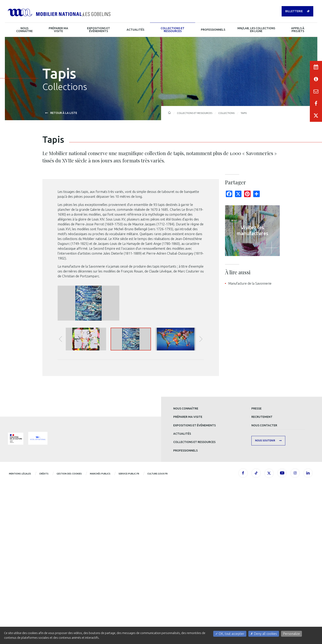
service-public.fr (129, 616)
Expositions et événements (194, 568)
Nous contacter (264, 568)
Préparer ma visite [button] (58, 30)
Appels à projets (298, 30)
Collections (226, 113)
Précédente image (60, 482)
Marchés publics (100, 616)
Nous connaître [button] (24, 30)
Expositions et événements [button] (99, 30)
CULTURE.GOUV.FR (157, 616)
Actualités (182, 576)
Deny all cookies (264, 634)
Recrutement (262, 559)
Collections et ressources (194, 585)
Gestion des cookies (69, 616)
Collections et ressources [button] (173, 30)
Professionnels (185, 593)
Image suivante (201, 482)
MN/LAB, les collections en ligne (256, 30)
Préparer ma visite (188, 559)
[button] (86, 482)
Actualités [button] (135, 30)
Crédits (44, 616)
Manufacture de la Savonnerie (250, 283)
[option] (131, 422)
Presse (256, 551)
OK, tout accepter (230, 634)
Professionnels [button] (213, 30)
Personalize (291, 634)
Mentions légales (20, 616)
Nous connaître (186, 551)
